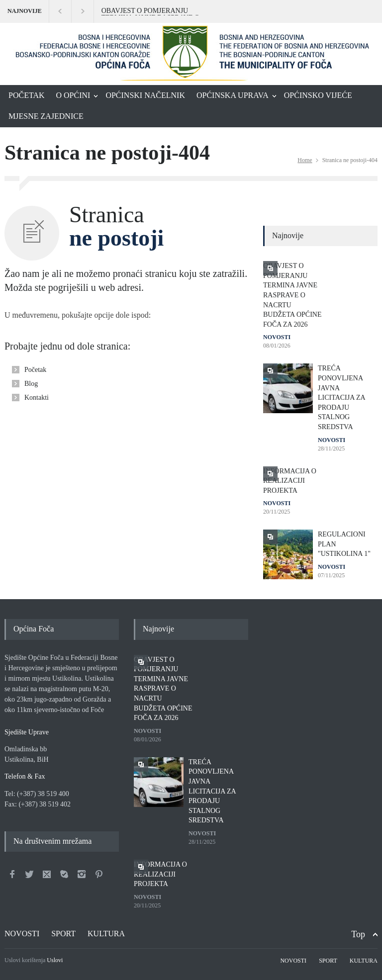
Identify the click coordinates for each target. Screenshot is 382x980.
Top (358, 934)
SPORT (63, 934)
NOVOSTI (277, 337)
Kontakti (37, 398)
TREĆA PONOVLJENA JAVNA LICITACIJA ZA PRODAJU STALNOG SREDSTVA (341, 398)
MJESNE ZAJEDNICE (46, 116)
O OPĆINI (73, 95)
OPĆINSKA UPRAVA (233, 95)
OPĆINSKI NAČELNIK (145, 95)
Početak (35, 370)
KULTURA (106, 934)
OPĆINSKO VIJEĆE (318, 95)
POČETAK (27, 95)
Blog (31, 384)
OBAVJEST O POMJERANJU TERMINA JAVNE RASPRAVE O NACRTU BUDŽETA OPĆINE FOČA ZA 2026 (156, 11)
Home (305, 160)
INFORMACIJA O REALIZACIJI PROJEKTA (290, 481)
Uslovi (55, 960)
